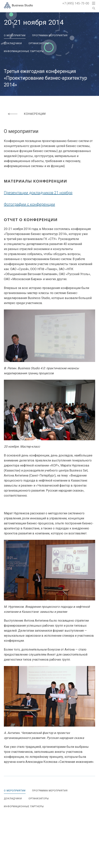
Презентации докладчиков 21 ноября (38, 193)
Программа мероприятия (50, 35)
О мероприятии (15, 35)
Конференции (35, 114)
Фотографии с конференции (29, 204)
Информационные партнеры (24, 51)
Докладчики (13, 43)
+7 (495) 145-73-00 (76, 3)
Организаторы (39, 43)
